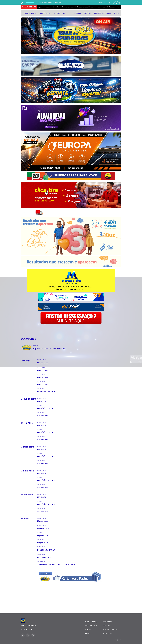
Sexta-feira (27, 495)
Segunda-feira (28, 399)
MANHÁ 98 (42, 401)
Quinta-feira (27, 471)
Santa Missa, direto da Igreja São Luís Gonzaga (56, 564)
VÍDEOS (66, 13)
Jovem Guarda (43, 528)
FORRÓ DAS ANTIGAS (46, 550)
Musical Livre (43, 363)
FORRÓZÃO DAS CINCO (47, 392)
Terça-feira (27, 423)
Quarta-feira (27, 447)
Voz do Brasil (43, 416)
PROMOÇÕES (76, 13)
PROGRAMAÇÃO (45, 13)
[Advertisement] (54, 329)
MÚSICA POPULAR (45, 557)
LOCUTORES (107, 634)
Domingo (25, 360)
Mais (117, 13)
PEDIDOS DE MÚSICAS (103, 13)
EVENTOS (88, 13)
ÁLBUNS (57, 13)
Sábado (25, 519)
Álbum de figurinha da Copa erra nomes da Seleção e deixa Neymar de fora (76, 7)
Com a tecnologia (115, 640)
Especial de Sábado (45, 536)
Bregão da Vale (43, 543)
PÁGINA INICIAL (30, 13)
